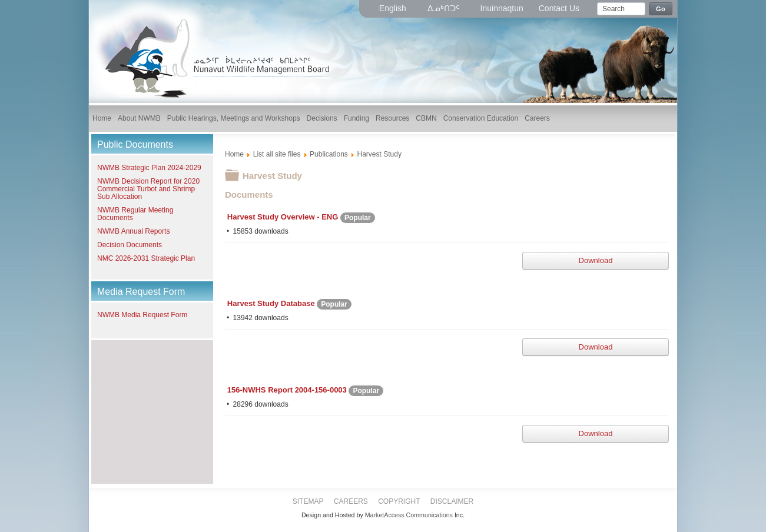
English (394, 8)
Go (661, 9)
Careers (351, 501)
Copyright (399, 501)
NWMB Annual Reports (133, 231)
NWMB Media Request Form (142, 315)
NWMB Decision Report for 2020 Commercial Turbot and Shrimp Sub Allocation (148, 189)
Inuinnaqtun (502, 8)
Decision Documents (130, 245)
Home (234, 154)
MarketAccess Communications (409, 515)
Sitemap (308, 501)
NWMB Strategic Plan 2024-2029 (149, 168)
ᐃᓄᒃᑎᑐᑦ (445, 8)
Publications (329, 154)
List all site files (277, 154)
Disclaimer (452, 501)
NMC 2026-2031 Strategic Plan (146, 258)
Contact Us (559, 8)
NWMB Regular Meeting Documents (135, 214)
